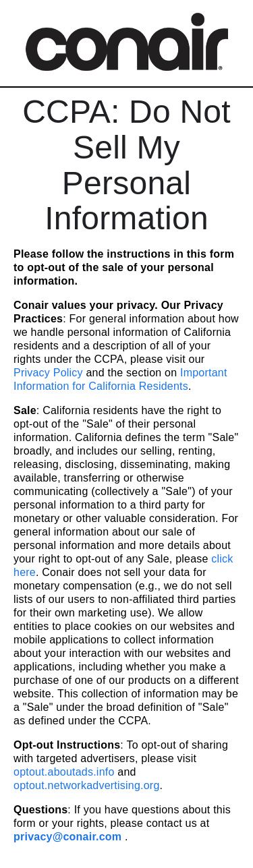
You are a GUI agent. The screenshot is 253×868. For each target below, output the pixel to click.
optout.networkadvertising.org (87, 785)
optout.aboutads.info (64, 772)
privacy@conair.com (67, 837)
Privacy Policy (48, 373)
